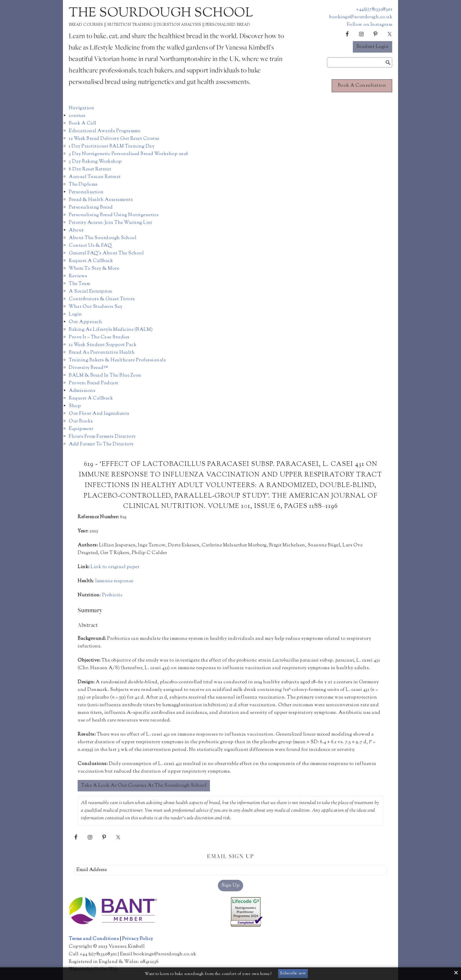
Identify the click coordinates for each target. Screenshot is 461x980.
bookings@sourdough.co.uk (361, 17)
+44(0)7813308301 (374, 10)
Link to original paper (115, 567)
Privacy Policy (138, 939)
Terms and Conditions (94, 939)
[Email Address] (230, 870)
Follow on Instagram (370, 25)
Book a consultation (362, 86)
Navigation (81, 108)
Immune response (114, 581)
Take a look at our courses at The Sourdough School (144, 786)
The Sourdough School (161, 13)
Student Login (373, 47)
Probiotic (112, 595)
